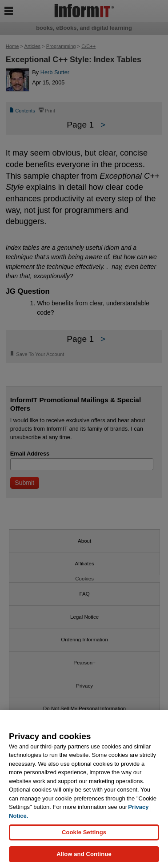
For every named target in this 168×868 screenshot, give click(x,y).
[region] (84, 789)
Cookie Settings (84, 832)
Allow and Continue (84, 854)
